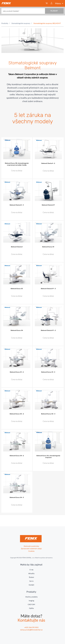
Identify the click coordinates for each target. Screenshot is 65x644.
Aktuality (31, 573)
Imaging (31, 601)
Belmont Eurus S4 (17, 330)
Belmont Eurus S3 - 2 (17, 414)
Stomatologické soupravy (21, 23)
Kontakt (31, 585)
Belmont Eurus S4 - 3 (17, 497)
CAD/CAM (31, 604)
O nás (31, 570)
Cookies (31, 551)
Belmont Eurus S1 (48, 247)
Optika (31, 608)
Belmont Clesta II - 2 (48, 163)
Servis (31, 581)
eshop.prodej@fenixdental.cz (31, 630)
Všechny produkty (31, 597)
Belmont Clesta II (17, 247)
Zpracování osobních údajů (31, 549)
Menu (59, 3)
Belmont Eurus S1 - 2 (17, 372)
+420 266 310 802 (31, 627)
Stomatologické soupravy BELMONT (47, 23)
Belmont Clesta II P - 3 (48, 289)
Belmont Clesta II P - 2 (48, 330)
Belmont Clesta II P (48, 205)
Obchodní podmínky (31, 546)
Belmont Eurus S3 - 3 (48, 414)
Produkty (5, 23)
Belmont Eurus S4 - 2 (17, 456)
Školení (31, 577)
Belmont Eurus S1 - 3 (48, 372)
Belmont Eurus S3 (17, 289)
